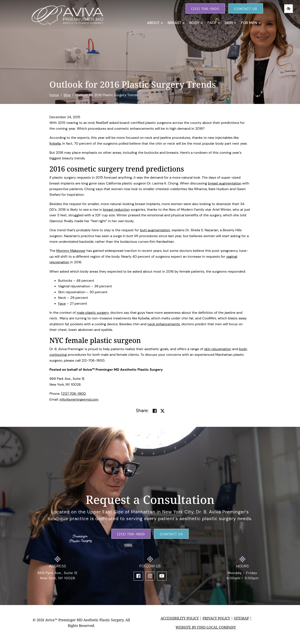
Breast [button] (176, 23)
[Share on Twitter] (162, 411)
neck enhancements (164, 324)
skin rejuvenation (218, 349)
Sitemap (241, 618)
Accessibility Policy (180, 618)
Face (62, 303)
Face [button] (214, 23)
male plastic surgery (93, 313)
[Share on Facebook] (155, 411)
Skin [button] (230, 23)
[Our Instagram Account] (150, 576)
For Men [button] (251, 23)
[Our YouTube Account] (162, 576)
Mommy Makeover (71, 251)
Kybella (55, 143)
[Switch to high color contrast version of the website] (289, 9)
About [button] (155, 23)
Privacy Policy (216, 618)
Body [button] (196, 23)
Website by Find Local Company (206, 627)
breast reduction (116, 210)
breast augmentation (225, 183)
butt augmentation (155, 230)
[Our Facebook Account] (138, 576)
